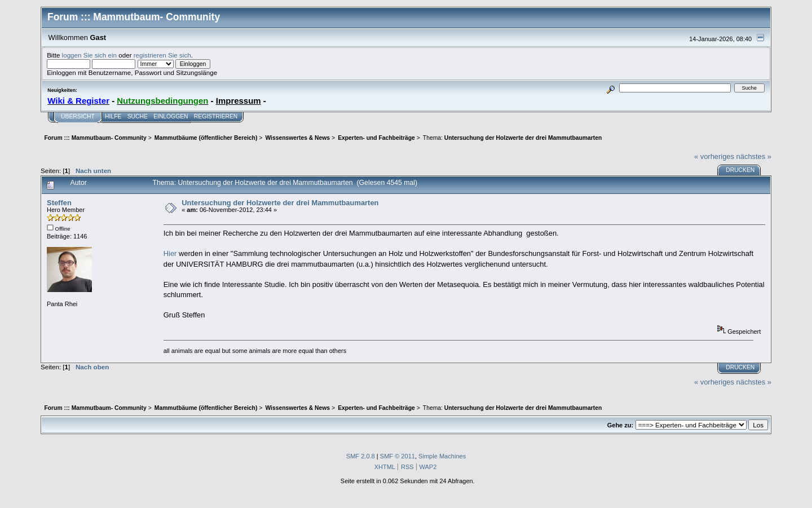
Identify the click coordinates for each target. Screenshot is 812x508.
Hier (170, 253)
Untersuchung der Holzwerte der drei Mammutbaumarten (280, 203)
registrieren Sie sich (162, 55)
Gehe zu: (620, 425)
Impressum (239, 101)
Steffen (59, 203)
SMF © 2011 (398, 456)
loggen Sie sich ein (89, 55)
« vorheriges (714, 156)
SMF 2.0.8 (361, 456)
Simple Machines (442, 456)
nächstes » (754, 156)
